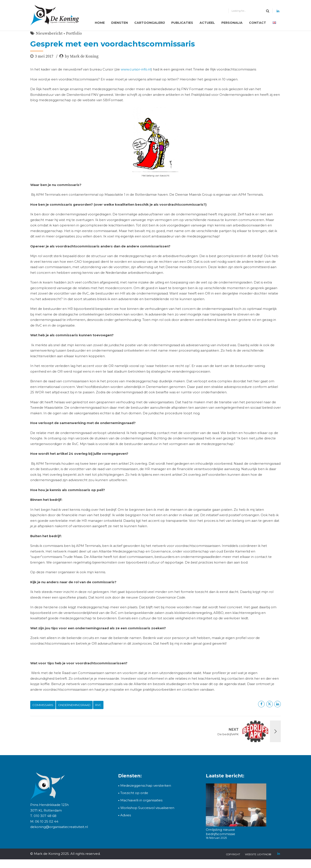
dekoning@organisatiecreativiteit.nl (59, 827)
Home (100, 23)
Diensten (120, 23)
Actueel (207, 23)
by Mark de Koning (82, 56)
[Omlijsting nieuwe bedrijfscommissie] (236, 806)
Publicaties (182, 23)
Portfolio (74, 33)
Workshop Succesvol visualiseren (146, 808)
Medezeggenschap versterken (146, 786)
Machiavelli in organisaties (140, 800)
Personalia (232, 23)
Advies (126, 815)
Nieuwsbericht (49, 33)
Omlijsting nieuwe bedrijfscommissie (221, 832)
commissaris (43, 705)
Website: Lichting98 (258, 854)
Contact (258, 23)
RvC (98, 705)
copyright (233, 854)
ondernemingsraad (74, 705)
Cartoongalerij (150, 23)
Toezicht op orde (133, 793)
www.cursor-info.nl (136, 69)
